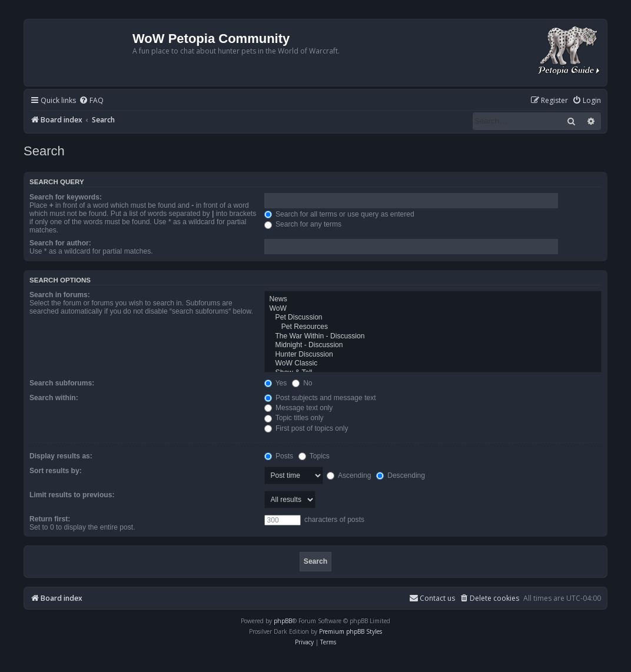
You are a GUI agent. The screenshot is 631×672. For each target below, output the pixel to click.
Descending (401, 475)
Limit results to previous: (72, 495)
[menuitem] (91, 101)
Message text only (299, 408)
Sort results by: (56, 471)
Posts (279, 456)
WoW (433, 309)
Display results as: (61, 456)
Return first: (50, 519)
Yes (276, 383)
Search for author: (60, 243)
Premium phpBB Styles (351, 631)
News (433, 300)
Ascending (349, 475)
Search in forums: (60, 295)
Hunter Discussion (433, 355)
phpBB (283, 621)
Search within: (54, 398)
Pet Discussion (433, 318)
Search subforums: (62, 383)
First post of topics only (306, 428)
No (302, 383)
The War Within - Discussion (433, 337)
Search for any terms (303, 224)
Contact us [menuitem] (432, 598)
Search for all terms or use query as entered (339, 214)
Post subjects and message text (320, 398)
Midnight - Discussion (433, 345)
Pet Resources (433, 327)
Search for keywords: (66, 197)
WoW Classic (433, 364)
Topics (314, 456)
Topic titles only (294, 418)
